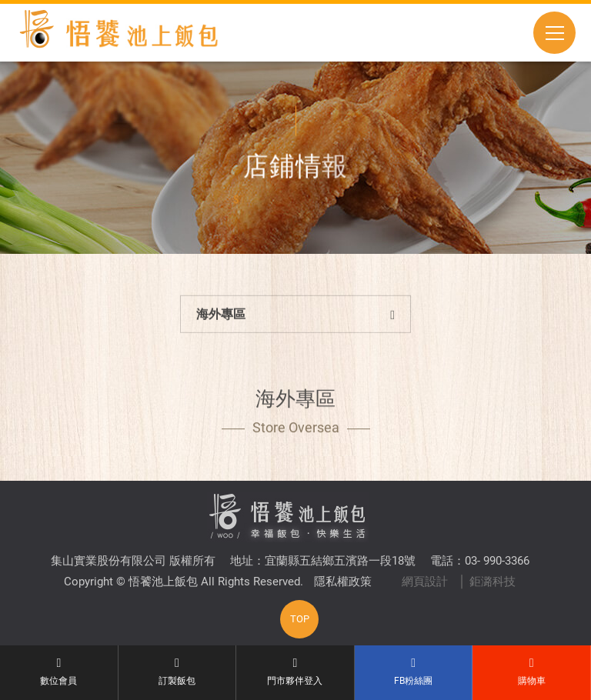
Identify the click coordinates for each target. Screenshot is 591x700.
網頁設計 (425, 582)
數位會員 (59, 672)
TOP (300, 619)
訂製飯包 (177, 672)
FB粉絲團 (414, 672)
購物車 (531, 672)
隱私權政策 (343, 582)
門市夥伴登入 (295, 672)
